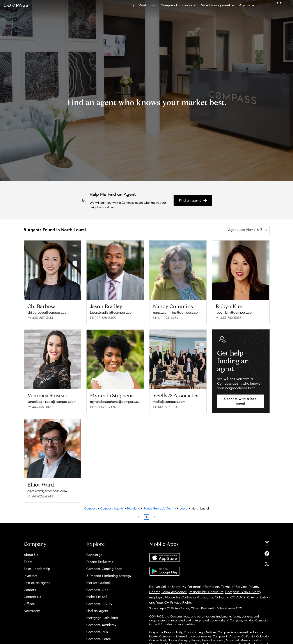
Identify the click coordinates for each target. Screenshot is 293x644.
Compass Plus (97, 632)
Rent (142, 5)
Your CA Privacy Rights (174, 602)
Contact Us (32, 597)
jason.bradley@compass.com (112, 312)
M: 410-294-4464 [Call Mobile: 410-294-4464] (166, 318)
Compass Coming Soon (104, 569)
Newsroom (32, 611)
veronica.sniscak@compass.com (52, 402)
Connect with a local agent (241, 401)
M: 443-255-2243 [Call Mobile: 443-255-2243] (40, 496)
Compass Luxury (99, 604)
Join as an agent (37, 583)
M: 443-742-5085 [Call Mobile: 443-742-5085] (229, 318)
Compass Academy (101, 625)
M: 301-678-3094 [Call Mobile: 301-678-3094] (103, 407)
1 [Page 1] (146, 517)
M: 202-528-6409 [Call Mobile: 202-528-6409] (103, 318)
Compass (91, 509)
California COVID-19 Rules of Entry (241, 597)
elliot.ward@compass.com (47, 491)
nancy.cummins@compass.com (177, 312)
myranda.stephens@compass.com (115, 402)
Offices (29, 604)
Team (28, 562)
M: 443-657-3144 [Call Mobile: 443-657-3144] (40, 318)
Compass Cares (99, 639)
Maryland (134, 509)
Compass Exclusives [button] (178, 5)
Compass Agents (112, 509)
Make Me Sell (97, 597)
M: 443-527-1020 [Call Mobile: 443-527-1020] (40, 407)
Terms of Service (234, 587)
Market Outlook (99, 583)
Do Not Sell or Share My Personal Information (184, 587)
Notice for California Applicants (189, 597)
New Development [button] (218, 5)
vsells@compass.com (169, 402)
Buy (131, 5)
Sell (153, 5)
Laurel (184, 509)
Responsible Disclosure (206, 592)
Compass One (97, 590)
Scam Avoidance (174, 592)
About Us (31, 555)
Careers (30, 590)
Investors (31, 576)
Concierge (94, 555)
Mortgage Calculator (102, 618)
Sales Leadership (37, 569)
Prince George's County (160, 509)
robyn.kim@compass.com (235, 312)
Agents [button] (247, 5)
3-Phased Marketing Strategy (109, 576)
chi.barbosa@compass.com (48, 312)
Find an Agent (97, 611)
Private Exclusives (100, 562)
